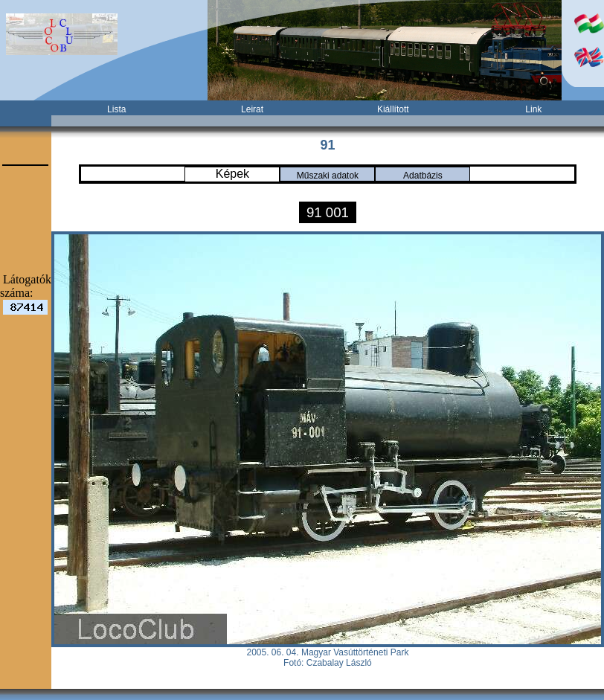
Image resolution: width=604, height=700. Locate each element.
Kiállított (393, 109)
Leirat (252, 109)
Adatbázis (423, 176)
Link (533, 109)
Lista (116, 109)
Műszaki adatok (328, 176)
